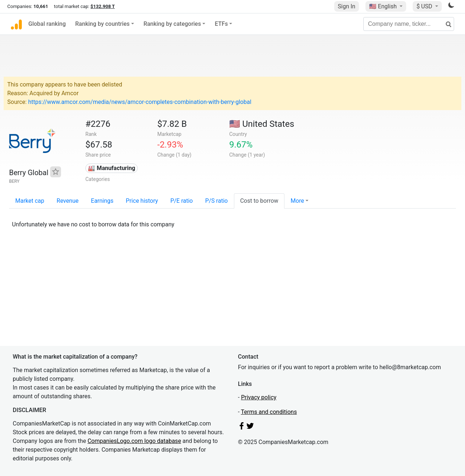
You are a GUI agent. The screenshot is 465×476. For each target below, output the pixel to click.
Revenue (68, 201)
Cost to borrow (259, 201)
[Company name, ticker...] (409, 24)
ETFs (221, 24)
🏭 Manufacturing (112, 168)
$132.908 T (103, 6)
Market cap (30, 201)
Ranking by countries (102, 24)
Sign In (347, 6)
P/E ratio (182, 201)
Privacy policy (259, 397)
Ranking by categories (172, 24)
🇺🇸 (384, 6)
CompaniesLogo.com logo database (134, 441)
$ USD (425, 6)
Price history (142, 201)
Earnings (102, 201)
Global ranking (47, 24)
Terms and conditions (269, 412)
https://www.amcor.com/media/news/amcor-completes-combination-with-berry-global (139, 102)
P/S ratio (217, 201)
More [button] (297, 201)
